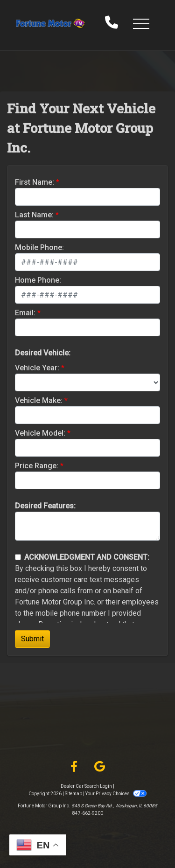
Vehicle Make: (39, 400)
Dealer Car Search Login (86, 786)
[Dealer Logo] (51, 23)
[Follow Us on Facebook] (74, 767)
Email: (25, 313)
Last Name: (34, 215)
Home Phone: (38, 280)
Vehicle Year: (37, 368)
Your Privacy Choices (116, 794)
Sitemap (73, 794)
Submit (32, 639)
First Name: (35, 182)
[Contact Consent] (18, 557)
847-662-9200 (88, 813)
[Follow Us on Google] (100, 767)
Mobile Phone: (39, 247)
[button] (141, 23)
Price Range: (37, 466)
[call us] (112, 23)
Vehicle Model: (40, 433)
